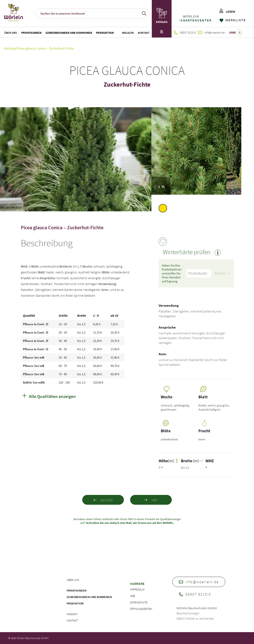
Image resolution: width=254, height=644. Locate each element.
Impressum (137, 589)
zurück (103, 500)
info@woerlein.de (211, 32)
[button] (159, 187)
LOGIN (227, 11)
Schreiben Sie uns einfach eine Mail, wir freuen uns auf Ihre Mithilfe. (130, 523)
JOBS (236, 32)
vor (151, 500)
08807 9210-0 (185, 32)
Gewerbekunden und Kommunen (69, 33)
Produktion (105, 33)
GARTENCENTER (197, 20)
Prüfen (222, 273)
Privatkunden (31, 33)
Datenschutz (139, 602)
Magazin (128, 33)
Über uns (11, 33)
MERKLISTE (233, 20)
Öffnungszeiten (141, 609)
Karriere (137, 584)
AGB (133, 596)
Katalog (10, 48)
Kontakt (144, 33)
